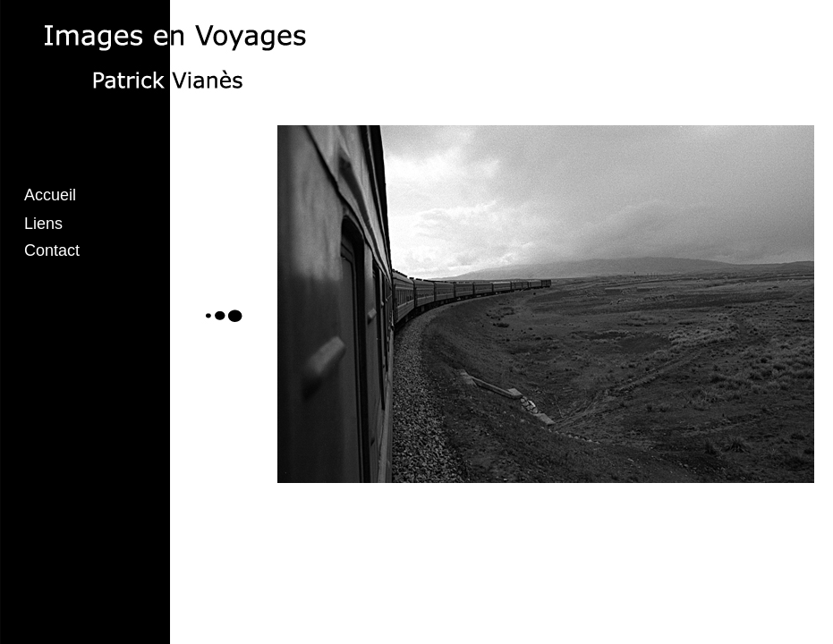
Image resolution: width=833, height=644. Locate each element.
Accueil (50, 195)
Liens (43, 224)
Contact (52, 250)
